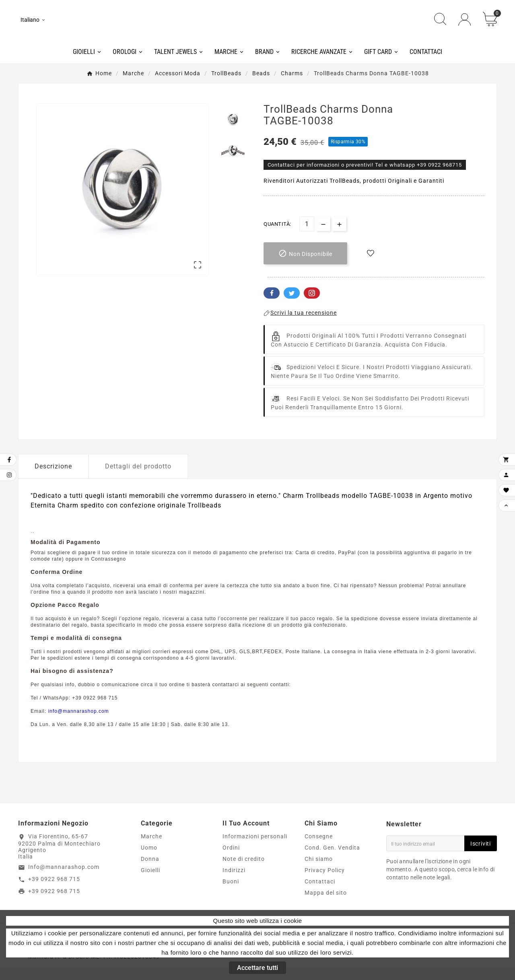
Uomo (149, 859)
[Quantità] (307, 235)
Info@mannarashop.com (64, 878)
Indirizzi (234, 882)
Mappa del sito (326, 904)
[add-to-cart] (305, 265)
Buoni (231, 893)
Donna (150, 871)
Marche (151, 848)
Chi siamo (319, 871)
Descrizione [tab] (53, 478)
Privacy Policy (325, 882)
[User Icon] (465, 25)
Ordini (231, 859)
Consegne (319, 848)
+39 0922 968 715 (54, 890)
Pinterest (312, 304)
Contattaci (320, 893)
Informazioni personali (255, 848)
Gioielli (150, 882)
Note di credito (244, 871)
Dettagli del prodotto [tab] (138, 478)
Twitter (292, 304)
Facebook (272, 304)
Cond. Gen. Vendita (332, 859)
